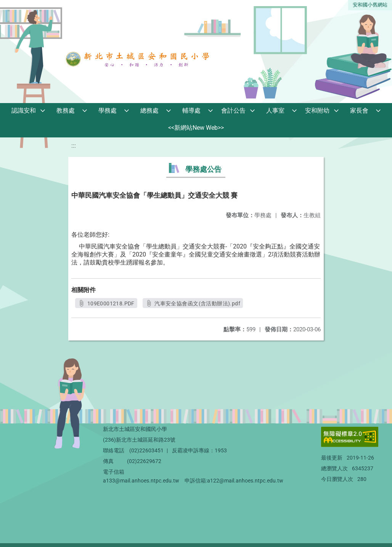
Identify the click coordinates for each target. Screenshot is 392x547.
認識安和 (24, 111)
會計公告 (233, 111)
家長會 (359, 111)
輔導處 (191, 111)
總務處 (149, 111)
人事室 (275, 111)
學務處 (108, 111)
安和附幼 (317, 111)
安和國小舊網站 (370, 5)
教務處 (66, 111)
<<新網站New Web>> (196, 128)
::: (74, 146)
